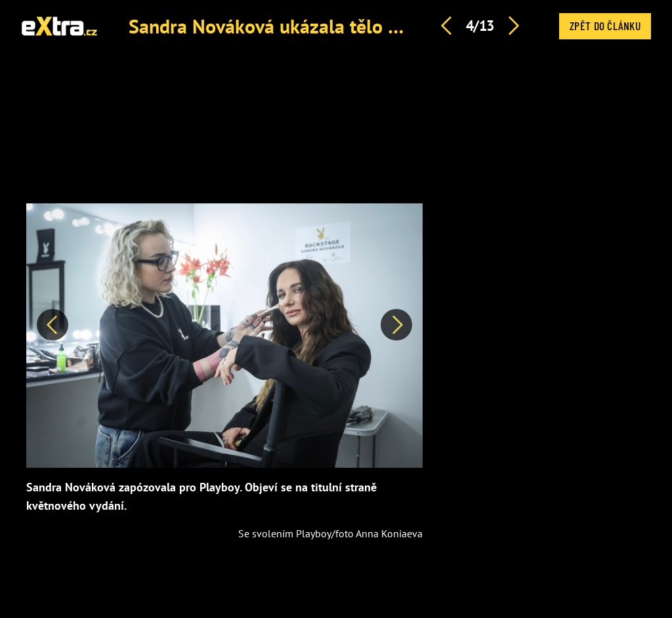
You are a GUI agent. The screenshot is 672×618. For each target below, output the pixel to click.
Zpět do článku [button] (605, 26)
